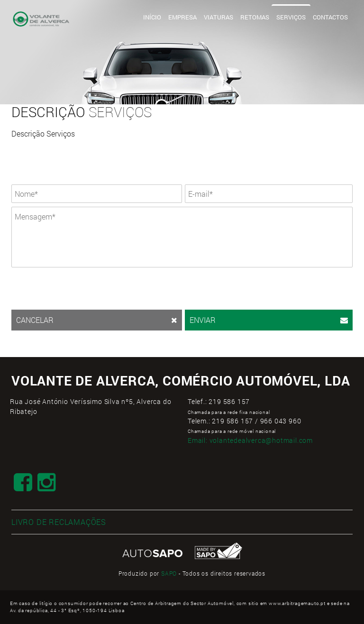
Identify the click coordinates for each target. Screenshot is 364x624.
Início (152, 17)
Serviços (291, 17)
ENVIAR (269, 320)
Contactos (330, 17)
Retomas (255, 17)
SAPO (169, 573)
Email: (250, 440)
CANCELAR (97, 320)
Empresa (182, 17)
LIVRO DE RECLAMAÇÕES (59, 522)
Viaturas (218, 17)
